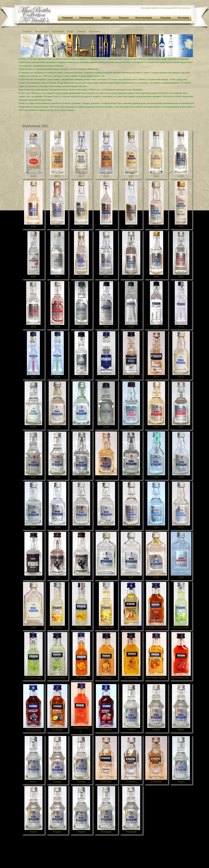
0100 (106, 327)
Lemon (131, 729)
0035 (181, 176)
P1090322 (156, 782)
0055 (156, 226)
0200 (81, 527)
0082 (181, 276)
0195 (57, 527)
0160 (33, 477)
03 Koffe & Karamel (156, 627)
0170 (81, 477)
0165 (57, 477)
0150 (131, 427)
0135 (57, 427)
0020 (106, 176)
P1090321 (131, 782)
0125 (181, 377)
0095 (81, 327)
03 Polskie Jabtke (156, 678)
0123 (131, 377)
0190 (33, 527)
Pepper (57, 832)
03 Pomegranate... (181, 678)
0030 (156, 176)
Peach (181, 782)
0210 (131, 527)
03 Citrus (57, 627)
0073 (81, 276)
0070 (57, 276)
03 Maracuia (131, 678)
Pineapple (106, 832)
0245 (131, 577)
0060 (181, 226)
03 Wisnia (106, 730)
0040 (81, 226)
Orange (57, 782)
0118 (57, 377)
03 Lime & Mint (181, 627)
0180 (156, 477)
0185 (181, 477)
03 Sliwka (57, 730)
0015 (57, 176)
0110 (156, 327)
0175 (131, 477)
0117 (33, 377)
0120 (81, 377)
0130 (33, 427)
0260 (33, 627)
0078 (131, 276)
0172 (106, 477)
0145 (106, 427)
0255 (181, 577)
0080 (156, 276)
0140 (81, 427)
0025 (131, 176)
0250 (156, 577)
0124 (156, 377)
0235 (81, 577)
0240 (106, 577)
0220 (181, 527)
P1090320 (106, 782)
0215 (156, 527)
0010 (33, 176)
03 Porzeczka (33, 730)
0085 (33, 327)
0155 (156, 427)
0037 (57, 226)
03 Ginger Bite (106, 627)
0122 (106, 377)
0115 (181, 327)
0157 (181, 427)
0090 (57, 327)
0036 (33, 226)
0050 (131, 226)
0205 (106, 527)
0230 (57, 577)
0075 (106, 276)
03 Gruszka (131, 627)
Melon (181, 730)
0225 (33, 577)
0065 (33, 276)
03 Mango (81, 678)
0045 (106, 226)
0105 (131, 327)
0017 (81, 176)
